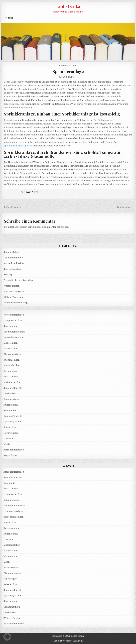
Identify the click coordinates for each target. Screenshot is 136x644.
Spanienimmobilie (13, 258)
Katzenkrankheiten (14, 263)
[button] (7, 637)
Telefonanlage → (126, 207)
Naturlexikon (11, 433)
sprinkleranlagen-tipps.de (18, 146)
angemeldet (21, 227)
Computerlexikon (13, 320)
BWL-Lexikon (11, 377)
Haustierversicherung (16, 303)
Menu (10, 18)
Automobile (10, 410)
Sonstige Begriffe (13, 388)
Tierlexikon (10, 393)
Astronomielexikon (14, 450)
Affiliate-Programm (14, 297)
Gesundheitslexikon (14, 332)
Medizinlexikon (12, 365)
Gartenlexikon (11, 399)
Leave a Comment (68, 77)
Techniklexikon (12, 607)
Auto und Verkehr (13, 416)
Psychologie (10, 455)
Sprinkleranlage (68, 71)
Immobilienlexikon (68, 65)
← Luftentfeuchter (11, 207)
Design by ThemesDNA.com (68, 641)
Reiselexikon (10, 371)
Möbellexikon (11, 349)
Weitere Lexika (12, 382)
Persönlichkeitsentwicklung (19, 280)
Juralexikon (10, 427)
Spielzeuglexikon (13, 422)
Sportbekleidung (13, 269)
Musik (7, 444)
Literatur (8, 439)
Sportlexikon (10, 326)
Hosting (8, 274)
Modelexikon (10, 343)
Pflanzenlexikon (12, 354)
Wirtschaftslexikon (14, 315)
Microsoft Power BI (14, 291)
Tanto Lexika (68, 6)
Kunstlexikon (11, 405)
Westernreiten (11, 286)
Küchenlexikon (11, 360)
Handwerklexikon (13, 511)
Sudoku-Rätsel (11, 252)
